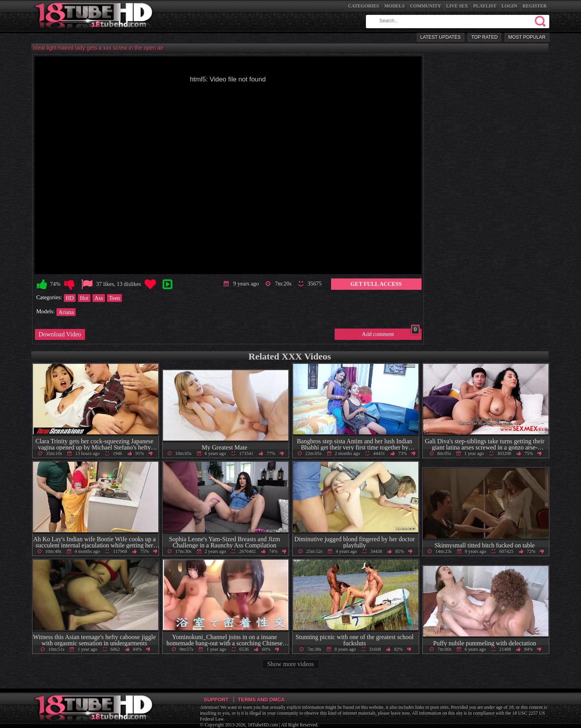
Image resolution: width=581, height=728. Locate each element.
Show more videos (290, 664)
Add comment (391, 333)
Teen (114, 298)
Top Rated (484, 37)
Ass (99, 298)
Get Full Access (376, 284)
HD (70, 298)
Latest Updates (441, 37)
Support (216, 700)
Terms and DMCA (261, 700)
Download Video (60, 334)
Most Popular (527, 37)
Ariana (66, 312)
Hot (84, 298)
